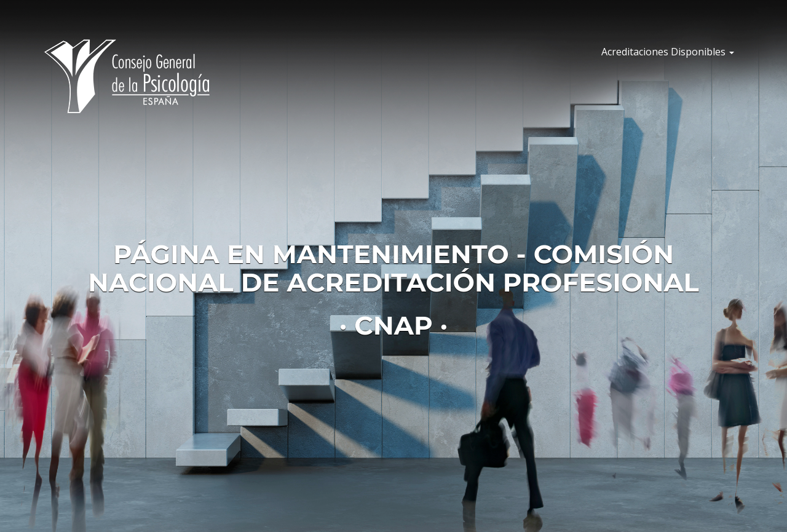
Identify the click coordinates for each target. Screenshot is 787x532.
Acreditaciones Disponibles (668, 52)
